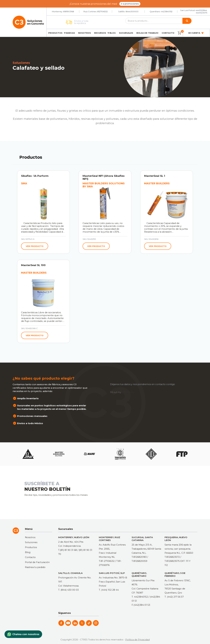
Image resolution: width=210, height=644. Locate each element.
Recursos (100, 33)
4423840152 (167, 11)
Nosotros (85, 33)
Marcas (70, 33)
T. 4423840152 (140, 597)
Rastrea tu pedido (35, 567)
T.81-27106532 (107, 561)
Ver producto (35, 246)
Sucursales (126, 33)
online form (128, 392)
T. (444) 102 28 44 (109, 590)
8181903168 (69, 11)
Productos (55, 33)
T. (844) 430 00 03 (68, 590)
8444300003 (132, 11)
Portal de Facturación (37, 562)
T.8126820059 (139, 561)
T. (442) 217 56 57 (174, 597)
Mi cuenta (196, 33)
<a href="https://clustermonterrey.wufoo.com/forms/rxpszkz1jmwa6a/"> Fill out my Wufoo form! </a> (148, 492)
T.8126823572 (172, 557)
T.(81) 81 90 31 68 (68, 550)
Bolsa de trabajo (147, 33)
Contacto (168, 33)
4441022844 (201, 10)
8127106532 (102, 11)
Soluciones (31, 542)
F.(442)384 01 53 (141, 605)
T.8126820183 (139, 557)
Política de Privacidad (137, 640)
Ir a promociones (130, 4)
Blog (113, 33)
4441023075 (202, 13)
